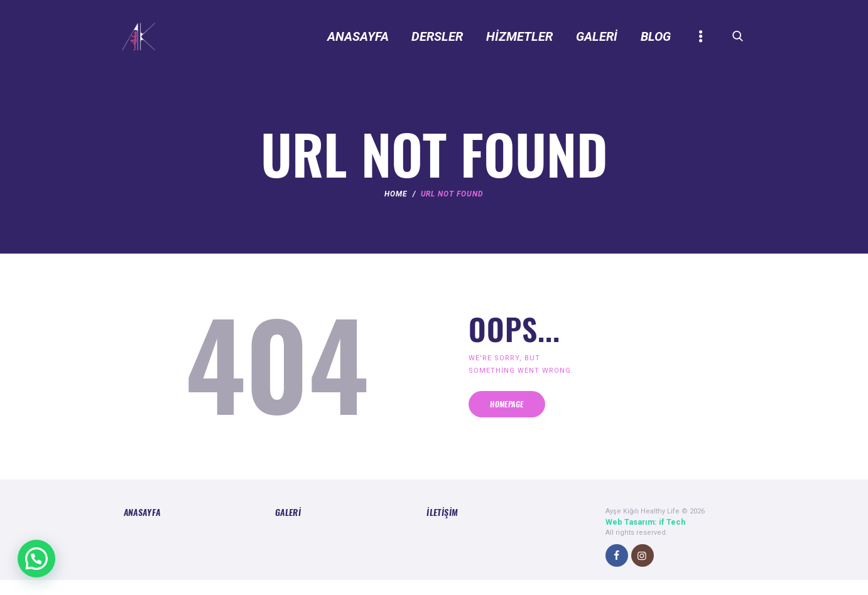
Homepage (538, 421)
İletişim (439, 529)
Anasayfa (139, 529)
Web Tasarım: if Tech (641, 538)
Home (396, 203)
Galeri (286, 529)
